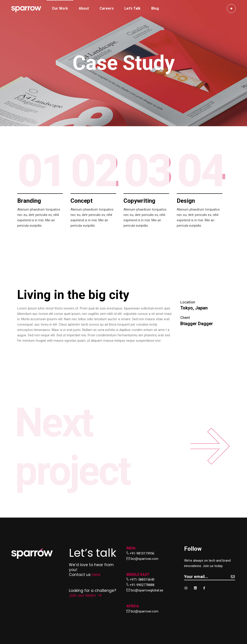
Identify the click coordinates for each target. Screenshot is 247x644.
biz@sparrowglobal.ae (147, 590)
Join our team (85, 595)
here (96, 575)
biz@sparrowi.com (145, 559)
